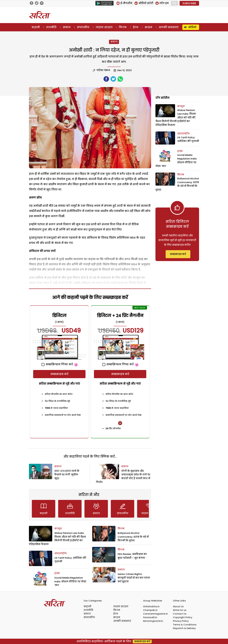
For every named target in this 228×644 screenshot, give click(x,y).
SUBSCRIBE (189, 3)
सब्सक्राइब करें (59, 374)
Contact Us (180, 614)
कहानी (36, 27)
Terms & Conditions (185, 625)
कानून (58, 529)
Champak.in (150, 610)
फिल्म (123, 27)
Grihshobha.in (151, 606)
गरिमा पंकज (103, 70)
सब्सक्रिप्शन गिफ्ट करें (57, 364)
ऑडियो (192, 27)
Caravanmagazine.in (155, 614)
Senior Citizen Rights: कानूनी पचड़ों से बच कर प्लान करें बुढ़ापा (134, 578)
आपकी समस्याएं (169, 27)
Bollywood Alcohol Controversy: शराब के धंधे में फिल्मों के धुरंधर (133, 537)
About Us (178, 606)
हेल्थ (136, 27)
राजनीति (51, 27)
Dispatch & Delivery (184, 628)
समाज (67, 27)
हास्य (57, 573)
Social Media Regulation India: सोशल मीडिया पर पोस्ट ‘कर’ (70, 581)
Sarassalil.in (150, 617)
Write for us (180, 610)
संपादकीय (83, 27)
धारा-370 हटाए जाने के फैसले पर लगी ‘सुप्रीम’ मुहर (67, 475)
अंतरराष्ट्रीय (61, 553)
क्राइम (148, 27)
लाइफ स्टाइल (104, 27)
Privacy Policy (181, 621)
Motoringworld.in (153, 621)
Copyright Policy (183, 617)
